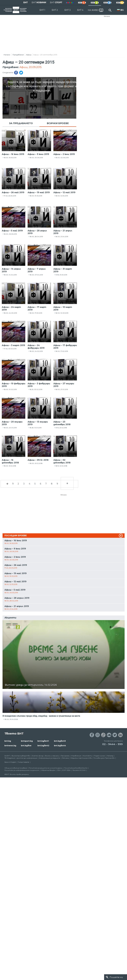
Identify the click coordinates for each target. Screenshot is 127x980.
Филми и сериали (52, 756)
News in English (10, 762)
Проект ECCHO (79, 770)
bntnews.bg (10, 746)
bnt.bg (8, 741)
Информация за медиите (50, 758)
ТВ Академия (10, 758)
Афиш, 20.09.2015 (31, 67)
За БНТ (7, 756)
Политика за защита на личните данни (46, 768)
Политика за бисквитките (76, 768)
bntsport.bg (27, 741)
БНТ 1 (42, 10)
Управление (76, 756)
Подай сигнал (100, 756)
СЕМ (59, 770)
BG (122, 10)
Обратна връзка (48, 770)
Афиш (29, 55)
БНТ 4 (80, 10)
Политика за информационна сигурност (22, 770)
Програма (65, 756)
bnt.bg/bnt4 (60, 746)
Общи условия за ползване (16, 768)
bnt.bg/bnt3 (60, 741)
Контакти (88, 756)
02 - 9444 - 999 (112, 744)
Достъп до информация (27, 758)
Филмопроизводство (21, 756)
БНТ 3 (68, 10)
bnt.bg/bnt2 (43, 746)
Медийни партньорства (81, 758)
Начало (7, 55)
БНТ (26, 2)
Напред (110, 756)
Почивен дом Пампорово (104, 758)
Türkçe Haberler (24, 762)
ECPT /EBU (66, 770)
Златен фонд (38, 756)
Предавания (18, 55)
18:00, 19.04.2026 (11, 719)
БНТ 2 (55, 10)
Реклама (107, 16)
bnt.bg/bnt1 (43, 741)
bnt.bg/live (26, 746)
